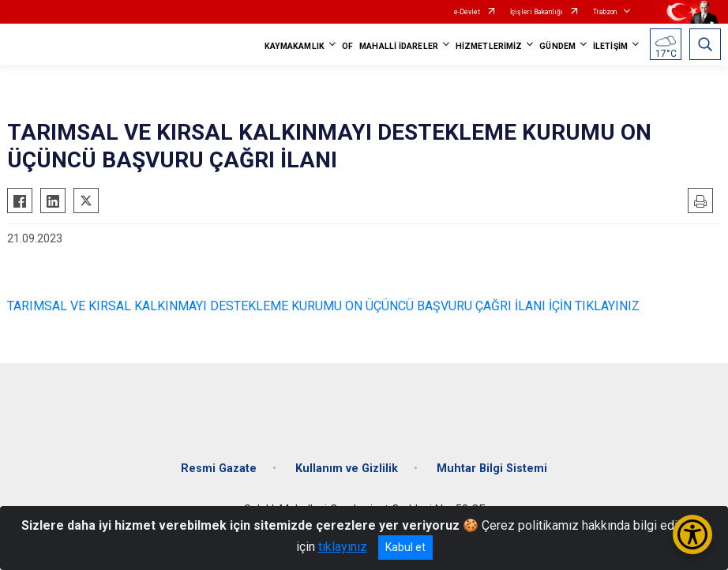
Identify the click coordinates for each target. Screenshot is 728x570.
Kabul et (405, 547)
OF (347, 46)
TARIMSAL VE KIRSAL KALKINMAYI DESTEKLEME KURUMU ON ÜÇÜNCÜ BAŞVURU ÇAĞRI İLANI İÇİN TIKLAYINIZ (323, 306)
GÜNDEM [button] (557, 46)
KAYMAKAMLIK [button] (295, 46)
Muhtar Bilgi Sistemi (492, 469)
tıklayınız (343, 547)
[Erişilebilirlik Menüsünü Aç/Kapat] (692, 534)
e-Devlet (467, 12)
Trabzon (605, 12)
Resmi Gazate (219, 469)
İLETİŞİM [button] (610, 46)
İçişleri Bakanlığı (537, 12)
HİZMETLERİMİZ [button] (489, 46)
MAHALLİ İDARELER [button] (399, 46)
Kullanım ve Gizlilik (347, 469)
